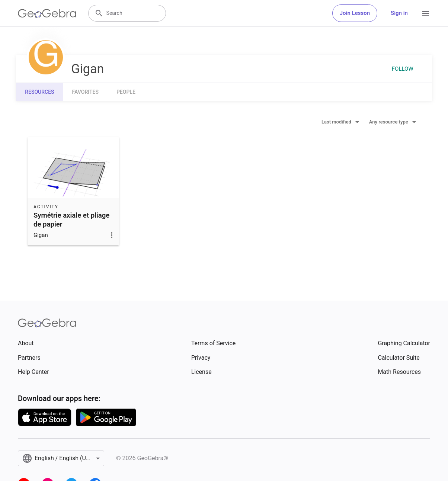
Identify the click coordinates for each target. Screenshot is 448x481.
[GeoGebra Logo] (47, 13)
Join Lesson (355, 13)
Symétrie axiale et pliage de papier (71, 220)
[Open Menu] (426, 13)
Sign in (399, 13)
